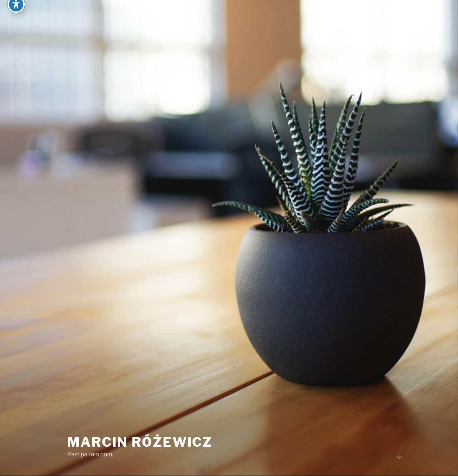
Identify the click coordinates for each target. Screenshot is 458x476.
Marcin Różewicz (140, 442)
